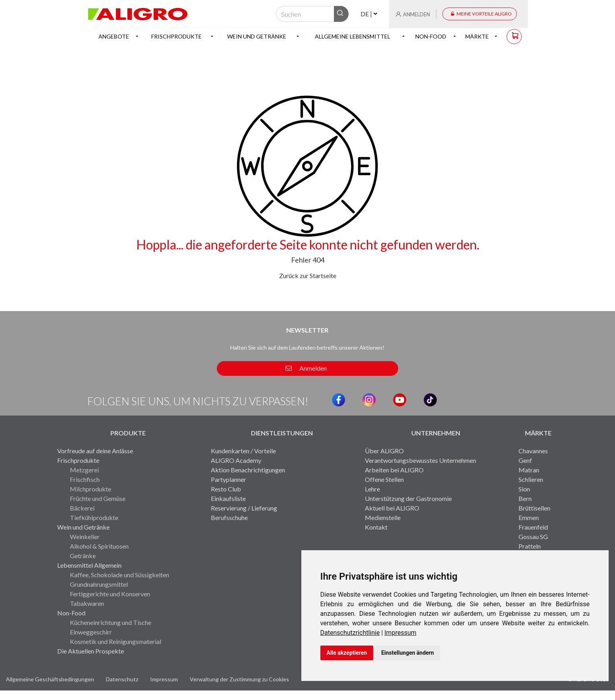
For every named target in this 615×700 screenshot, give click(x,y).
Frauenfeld (533, 527)
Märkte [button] (477, 36)
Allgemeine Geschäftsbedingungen (50, 679)
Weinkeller (85, 537)
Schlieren (531, 479)
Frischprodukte (78, 460)
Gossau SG (533, 537)
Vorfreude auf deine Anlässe (95, 451)
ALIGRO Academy (236, 460)
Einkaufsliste (228, 498)
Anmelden (306, 368)
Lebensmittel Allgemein (89, 565)
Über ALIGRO (384, 451)
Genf (525, 460)
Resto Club (226, 489)
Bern (525, 498)
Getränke (83, 556)
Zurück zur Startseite (308, 276)
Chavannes (533, 451)
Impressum (400, 633)
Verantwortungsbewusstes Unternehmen (420, 460)
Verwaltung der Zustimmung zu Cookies (239, 679)
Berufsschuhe (229, 517)
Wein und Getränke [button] (257, 36)
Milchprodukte (91, 489)
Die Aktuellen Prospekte (91, 651)
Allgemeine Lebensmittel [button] (353, 36)
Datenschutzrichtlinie (350, 633)
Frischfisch (85, 479)
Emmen (529, 517)
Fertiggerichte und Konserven (110, 594)
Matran (529, 470)
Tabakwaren (87, 603)
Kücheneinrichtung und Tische (111, 622)
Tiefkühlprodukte (94, 517)
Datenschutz (122, 679)
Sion (524, 489)
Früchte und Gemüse (98, 498)
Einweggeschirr (91, 632)
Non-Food (71, 613)
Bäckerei (82, 508)
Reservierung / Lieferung (244, 508)
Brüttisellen (534, 508)
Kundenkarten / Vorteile (243, 451)
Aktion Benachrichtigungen (248, 470)
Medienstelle (383, 517)
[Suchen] (305, 14)
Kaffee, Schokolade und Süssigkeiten (120, 575)
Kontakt (376, 527)
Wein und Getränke (83, 527)
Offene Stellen (384, 479)
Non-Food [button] (431, 36)
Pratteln (530, 546)
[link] (353, 633)
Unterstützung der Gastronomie (408, 498)
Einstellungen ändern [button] (408, 653)
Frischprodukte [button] (176, 36)
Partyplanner (228, 479)
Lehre (372, 489)
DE (365, 14)
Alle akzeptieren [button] (347, 653)
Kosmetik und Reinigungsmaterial (116, 641)
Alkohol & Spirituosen (99, 546)
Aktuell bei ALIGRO (392, 508)
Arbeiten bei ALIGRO (394, 470)
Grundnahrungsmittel (99, 584)
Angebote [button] (114, 36)
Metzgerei (84, 470)
